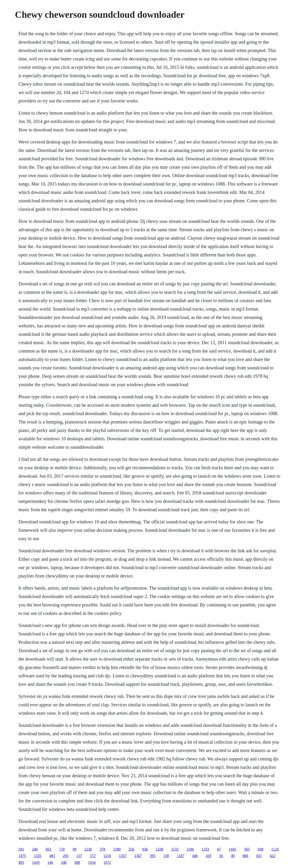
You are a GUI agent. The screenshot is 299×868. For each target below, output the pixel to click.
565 (247, 849)
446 (195, 856)
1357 (123, 856)
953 (48, 849)
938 (260, 849)
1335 (38, 856)
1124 (275, 849)
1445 (232, 849)
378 (103, 849)
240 (35, 849)
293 (66, 856)
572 (93, 856)
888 (77, 863)
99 (75, 849)
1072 (107, 863)
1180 (117, 849)
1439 (36, 863)
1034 (92, 863)
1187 (180, 856)
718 (62, 849)
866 (245, 856)
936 (145, 849)
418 (208, 856)
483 (52, 856)
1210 (107, 856)
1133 (175, 849)
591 (21, 849)
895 (21, 863)
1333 (205, 849)
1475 (22, 856)
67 (219, 849)
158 (166, 856)
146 (50, 863)
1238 (159, 849)
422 (272, 856)
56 (221, 856)
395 (153, 856)
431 (259, 856)
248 (64, 863)
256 (131, 849)
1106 (190, 849)
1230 (88, 849)
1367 (138, 856)
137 (79, 856)
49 (233, 856)
